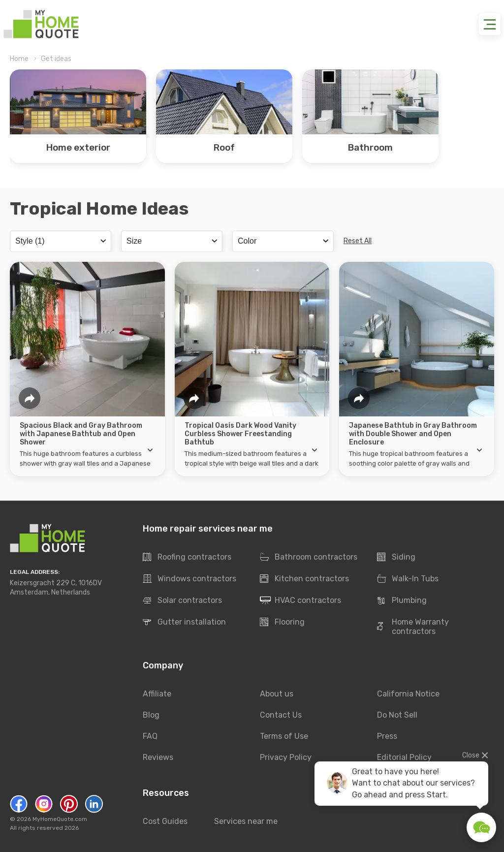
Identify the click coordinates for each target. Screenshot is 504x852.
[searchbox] (59, 241)
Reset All (358, 241)
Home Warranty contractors (413, 627)
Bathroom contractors (309, 558)
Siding (396, 558)
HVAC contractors (300, 601)
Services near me (246, 821)
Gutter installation (184, 623)
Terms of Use (284, 736)
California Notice (408, 694)
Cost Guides (165, 821)
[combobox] (61, 241)
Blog (151, 715)
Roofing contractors (187, 558)
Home (19, 59)
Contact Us (281, 715)
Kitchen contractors (304, 579)
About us (277, 694)
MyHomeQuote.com (60, 819)
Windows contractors (189, 579)
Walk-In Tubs (408, 579)
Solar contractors (182, 601)
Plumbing (402, 601)
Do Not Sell (397, 715)
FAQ (150, 736)
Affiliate (157, 694)
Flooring (282, 623)
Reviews (158, 757)
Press (387, 736)
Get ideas (56, 59)
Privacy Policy (286, 757)
